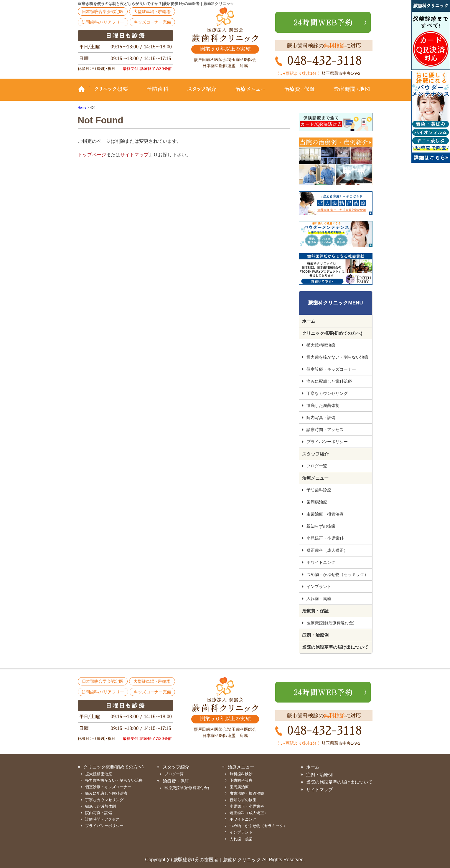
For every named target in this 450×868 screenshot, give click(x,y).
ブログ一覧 (317, 466)
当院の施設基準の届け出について (335, 647)
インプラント (319, 587)
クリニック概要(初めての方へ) (115, 93)
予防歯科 (159, 93)
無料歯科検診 (241, 774)
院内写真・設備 (321, 418)
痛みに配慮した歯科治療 (329, 381)
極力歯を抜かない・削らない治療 (337, 357)
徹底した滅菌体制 (323, 405)
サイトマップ (134, 155)
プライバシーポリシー (327, 442)
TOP (84, 93)
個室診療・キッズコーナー (331, 369)
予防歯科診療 (319, 490)
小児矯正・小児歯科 (325, 538)
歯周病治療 (317, 502)
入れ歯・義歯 (319, 599)
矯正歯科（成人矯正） (327, 550)
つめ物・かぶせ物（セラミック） (337, 574)
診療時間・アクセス (325, 430)
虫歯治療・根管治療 (325, 514)
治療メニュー (250, 93)
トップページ (92, 155)
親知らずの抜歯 (321, 526)
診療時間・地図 (348, 93)
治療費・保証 (300, 93)
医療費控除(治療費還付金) (331, 623)
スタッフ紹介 (202, 93)
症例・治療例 (315, 635)
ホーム (309, 321)
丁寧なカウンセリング (327, 393)
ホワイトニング (321, 562)
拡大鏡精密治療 (321, 345)
